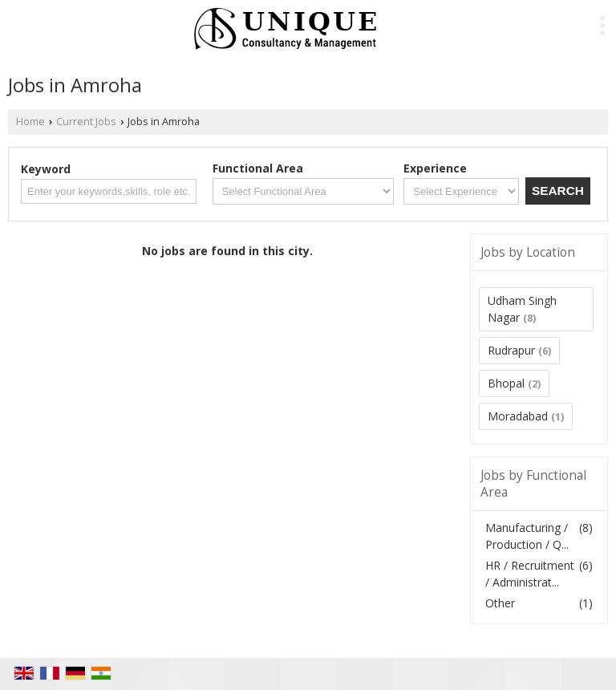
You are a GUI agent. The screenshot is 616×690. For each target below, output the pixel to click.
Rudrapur (511, 350)
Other (500, 603)
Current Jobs (86, 122)
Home (30, 122)
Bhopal (506, 383)
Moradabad (518, 416)
